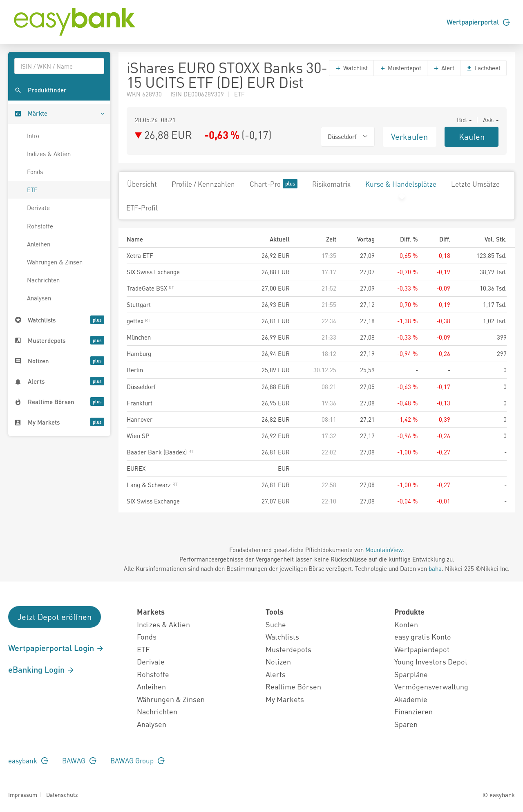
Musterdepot (400, 68)
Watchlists (282, 636)
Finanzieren (413, 711)
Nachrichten (43, 280)
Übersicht (142, 184)
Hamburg (139, 353)
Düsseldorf (141, 387)
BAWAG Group (137, 761)
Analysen (39, 298)
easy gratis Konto (423, 636)
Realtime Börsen (293, 686)
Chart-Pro (274, 184)
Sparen (406, 724)
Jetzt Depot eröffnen (55, 617)
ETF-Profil (142, 208)
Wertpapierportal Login (56, 648)
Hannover (140, 419)
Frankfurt (140, 403)
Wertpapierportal (478, 22)
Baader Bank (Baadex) (160, 452)
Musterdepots (288, 649)
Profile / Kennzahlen (203, 184)
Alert (444, 68)
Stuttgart (139, 304)
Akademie (411, 699)
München (139, 337)
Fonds (35, 172)
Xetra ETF (140, 255)
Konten (406, 624)
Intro (33, 136)
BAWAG (79, 761)
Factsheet (483, 68)
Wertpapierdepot (422, 649)
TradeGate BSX (150, 288)
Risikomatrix (331, 184)
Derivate (38, 208)
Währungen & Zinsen (55, 262)
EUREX (136, 468)
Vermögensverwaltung (431, 686)
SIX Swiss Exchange (153, 272)
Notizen (278, 661)
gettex (139, 321)
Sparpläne (411, 674)
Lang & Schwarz (152, 485)
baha (435, 568)
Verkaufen (409, 136)
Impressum (23, 794)
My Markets (285, 699)
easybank (28, 761)
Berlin (135, 370)
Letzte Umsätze (475, 184)
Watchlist (351, 68)
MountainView (384, 550)
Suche (276, 624)
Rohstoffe (40, 226)
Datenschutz (62, 794)
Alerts (276, 674)
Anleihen (39, 244)
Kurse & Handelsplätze (401, 184)
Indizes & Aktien (49, 154)
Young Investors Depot (431, 661)
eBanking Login (41, 669)
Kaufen (472, 136)
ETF (32, 190)
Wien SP (138, 436)
